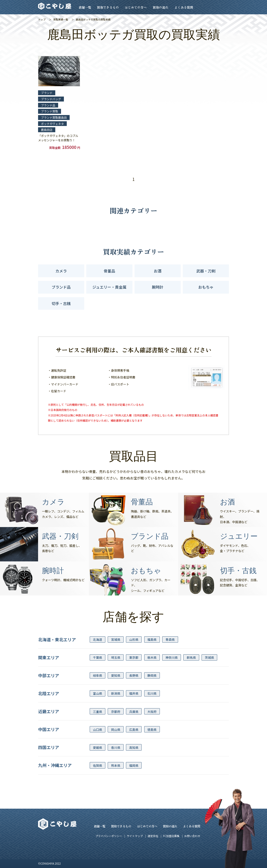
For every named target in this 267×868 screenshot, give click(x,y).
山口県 (97, 729)
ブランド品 (61, 287)
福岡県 (134, 765)
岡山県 (116, 729)
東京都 (134, 657)
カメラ (61, 271)
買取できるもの (108, 7)
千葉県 (97, 657)
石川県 (152, 693)
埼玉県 (116, 657)
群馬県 (191, 657)
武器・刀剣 (206, 271)
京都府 (116, 711)
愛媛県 (97, 747)
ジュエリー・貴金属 (109, 287)
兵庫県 (134, 711)
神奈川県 (172, 657)
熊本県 (116, 765)
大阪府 (152, 711)
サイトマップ (135, 836)
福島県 (152, 639)
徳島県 (152, 729)
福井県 (134, 693)
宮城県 (116, 639)
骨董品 (110, 271)
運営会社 (153, 836)
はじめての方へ (136, 7)
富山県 (97, 693)
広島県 (134, 729)
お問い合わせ (192, 836)
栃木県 (152, 657)
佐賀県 (97, 765)
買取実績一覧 (61, 20)
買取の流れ (161, 7)
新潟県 (116, 693)
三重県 (97, 711)
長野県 (134, 675)
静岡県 (152, 675)
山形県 (134, 639)
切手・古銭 (61, 303)
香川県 (116, 747)
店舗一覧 (85, 7)
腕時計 (158, 287)
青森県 (170, 639)
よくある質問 (184, 7)
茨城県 (210, 657)
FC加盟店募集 (171, 836)
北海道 (97, 639)
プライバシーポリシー (109, 836)
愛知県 (116, 675)
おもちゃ (206, 287)
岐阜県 (97, 675)
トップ (42, 20)
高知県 (134, 747)
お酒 (158, 271)
